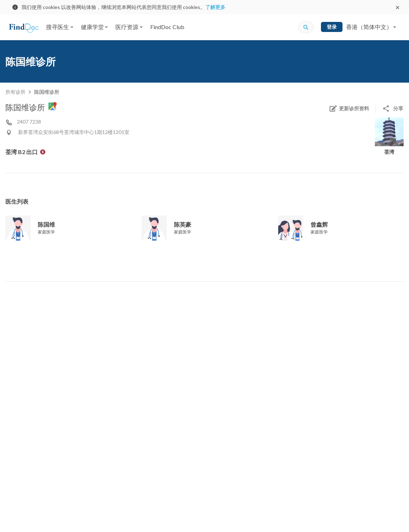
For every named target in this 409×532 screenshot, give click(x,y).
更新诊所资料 (349, 108)
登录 (332, 27)
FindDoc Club (167, 27)
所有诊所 (15, 92)
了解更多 (215, 7)
